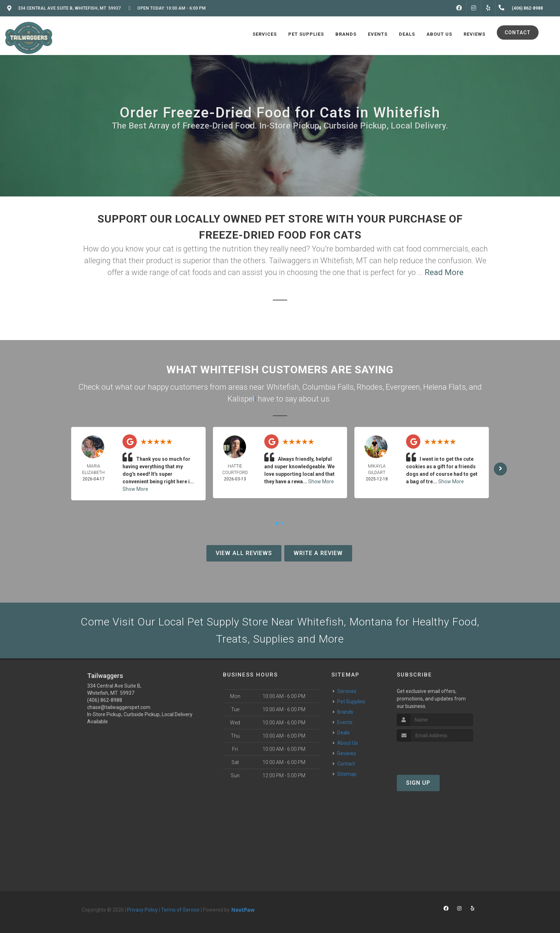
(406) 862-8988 (105, 700)
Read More (444, 272)
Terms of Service (180, 910)
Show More (135, 489)
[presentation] (435, 755)
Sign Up (418, 783)
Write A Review (318, 553)
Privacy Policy (142, 910)
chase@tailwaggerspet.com (119, 707)
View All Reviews (244, 553)
